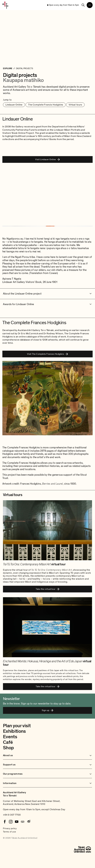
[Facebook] (5, 822)
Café (8, 742)
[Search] (83, 5)
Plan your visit (17, 726)
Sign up (47, 710)
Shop (8, 748)
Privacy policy (10, 828)
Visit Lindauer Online (47, 159)
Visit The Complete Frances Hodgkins (48, 354)
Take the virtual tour (47, 589)
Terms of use (9, 832)
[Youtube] (17, 822)
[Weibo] (29, 822)
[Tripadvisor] (23, 822)
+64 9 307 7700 (12, 815)
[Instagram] (11, 822)
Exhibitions (14, 731)
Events (10, 737)
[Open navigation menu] (90, 5)
